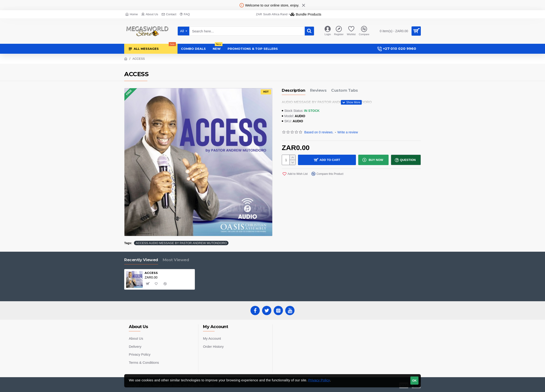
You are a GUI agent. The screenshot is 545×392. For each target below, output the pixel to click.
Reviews (318, 90)
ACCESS (151, 273)
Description (294, 90)
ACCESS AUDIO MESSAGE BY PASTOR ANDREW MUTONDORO (181, 243)
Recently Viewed (141, 260)
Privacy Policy (319, 380)
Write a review (348, 132)
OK (415, 381)
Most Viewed (176, 260)
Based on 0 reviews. (319, 132)
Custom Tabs (345, 90)
